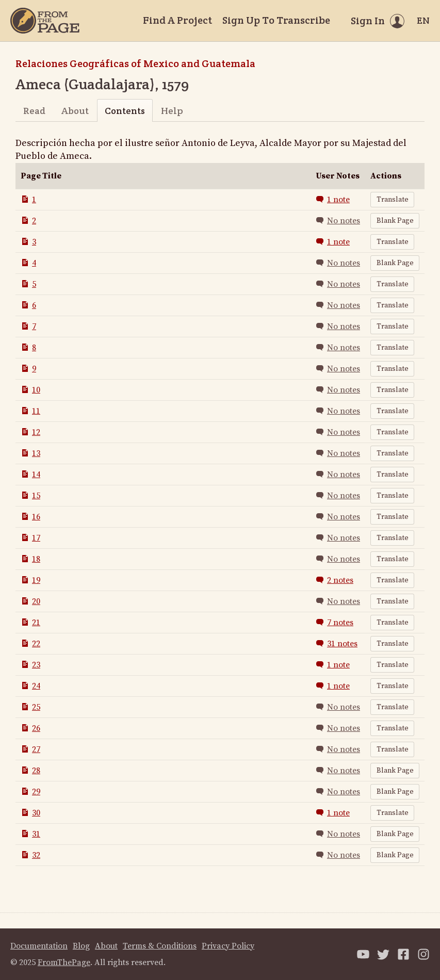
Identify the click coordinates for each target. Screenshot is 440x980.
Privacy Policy (228, 946)
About (75, 111)
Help (172, 111)
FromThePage (64, 962)
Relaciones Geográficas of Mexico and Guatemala (135, 63)
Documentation (39, 946)
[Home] (45, 21)
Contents (125, 111)
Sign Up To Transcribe (276, 20)
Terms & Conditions (160, 946)
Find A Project (177, 20)
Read (34, 111)
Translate (393, 200)
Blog (81, 946)
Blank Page (395, 221)
